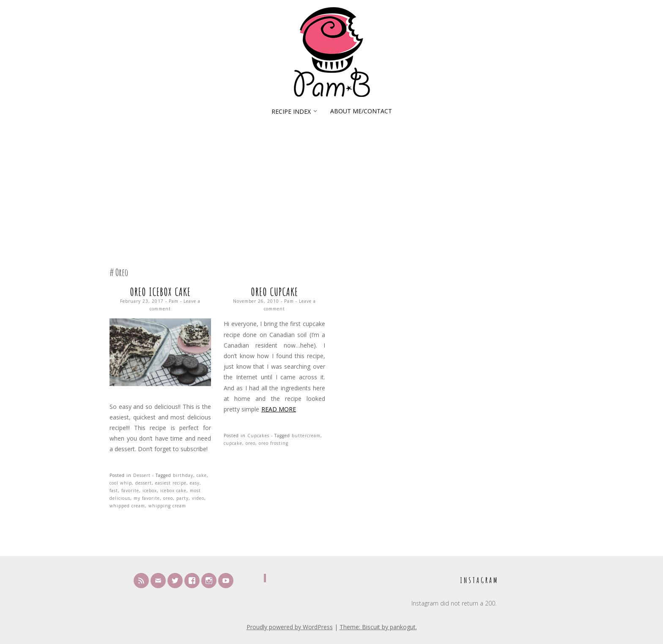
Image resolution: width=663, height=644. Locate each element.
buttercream (306, 436)
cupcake (233, 443)
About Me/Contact (361, 111)
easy (195, 483)
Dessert (142, 475)
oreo (168, 498)
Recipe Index (291, 111)
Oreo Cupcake (274, 292)
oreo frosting (274, 443)
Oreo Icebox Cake (160, 292)
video (198, 498)
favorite (130, 491)
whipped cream (127, 506)
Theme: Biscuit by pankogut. (378, 627)
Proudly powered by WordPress (290, 627)
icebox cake (173, 491)
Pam (174, 301)
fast (114, 491)
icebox (150, 491)
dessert (144, 483)
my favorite (147, 498)
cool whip (121, 483)
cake (202, 475)
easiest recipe (171, 483)
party (182, 498)
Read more (279, 409)
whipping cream (167, 506)
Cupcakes (258, 436)
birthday (183, 475)
